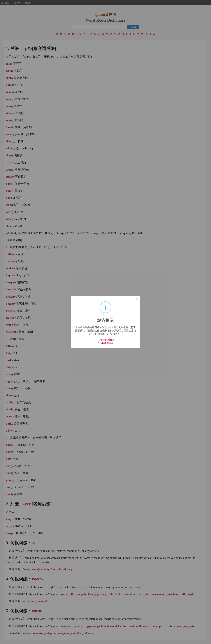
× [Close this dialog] (137, 299)
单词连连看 (107, 343)
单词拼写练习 (107, 340)
